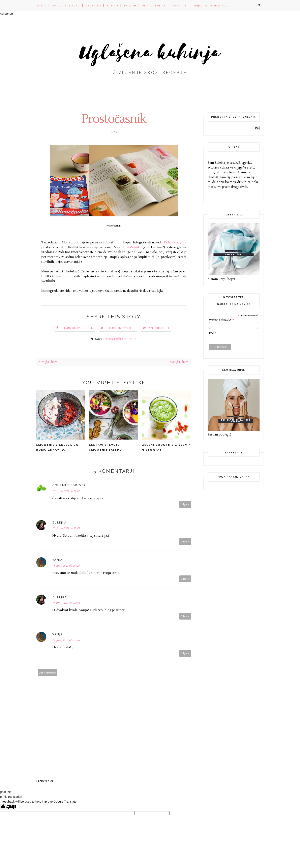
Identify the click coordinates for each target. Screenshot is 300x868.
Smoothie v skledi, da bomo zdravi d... (57, 447)
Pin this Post (159, 328)
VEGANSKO (94, 6)
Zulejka (59, 522)
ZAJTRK (41, 6)
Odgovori (185, 504)
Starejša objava (179, 362)
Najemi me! (179, 6)
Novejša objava (48, 362)
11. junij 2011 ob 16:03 (66, 603)
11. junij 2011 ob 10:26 (66, 566)
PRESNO (113, 6)
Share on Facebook (77, 328)
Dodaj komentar (47, 673)
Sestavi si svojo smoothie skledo (106, 447)
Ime (213, 333)
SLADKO (74, 6)
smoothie (129, 339)
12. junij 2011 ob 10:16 (66, 640)
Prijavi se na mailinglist (213, 6)
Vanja (57, 560)
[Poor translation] (11, 807)
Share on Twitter (121, 328)
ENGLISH (130, 6)
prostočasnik (112, 339)
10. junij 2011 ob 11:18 (66, 491)
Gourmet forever (69, 485)
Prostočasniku (132, 247)
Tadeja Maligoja (175, 243)
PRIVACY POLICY (154, 6)
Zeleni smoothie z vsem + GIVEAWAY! (167, 447)
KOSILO (58, 6)
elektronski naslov (222, 320)
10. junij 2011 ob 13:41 (66, 529)
